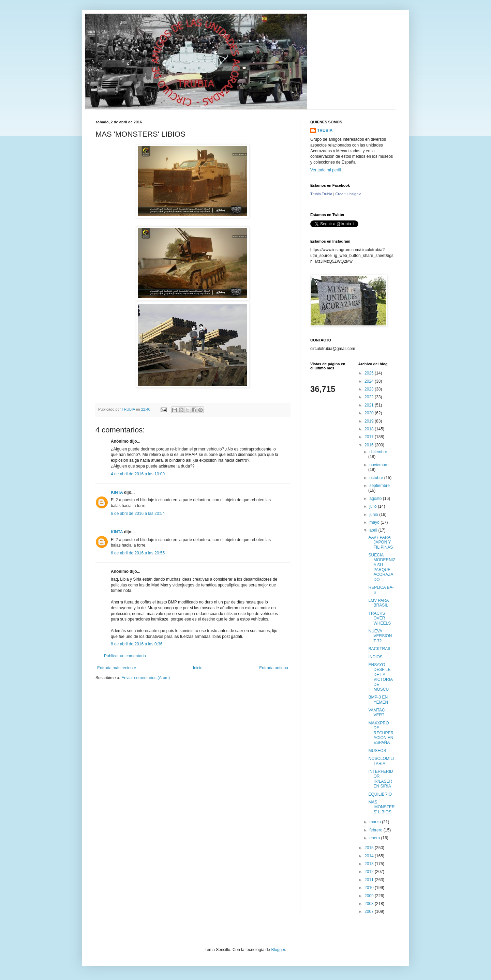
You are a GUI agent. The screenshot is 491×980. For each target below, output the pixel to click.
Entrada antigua (274, 668)
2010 (370, 888)
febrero (376, 830)
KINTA (117, 492)
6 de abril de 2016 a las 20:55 (138, 553)
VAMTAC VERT (376, 713)
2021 (370, 405)
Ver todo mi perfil (326, 170)
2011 (370, 880)
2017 (370, 437)
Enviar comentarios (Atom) (146, 678)
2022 (370, 397)
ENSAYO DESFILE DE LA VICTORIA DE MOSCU (380, 677)
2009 (370, 896)
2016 (370, 445)
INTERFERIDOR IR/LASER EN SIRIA (381, 779)
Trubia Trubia (321, 194)
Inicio (198, 668)
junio (374, 515)
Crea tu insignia (348, 194)
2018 (370, 429)
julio (374, 506)
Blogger (278, 950)
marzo (376, 822)
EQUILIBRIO (380, 794)
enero (375, 838)
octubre (377, 478)
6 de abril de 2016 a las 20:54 (138, 514)
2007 (370, 912)
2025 (370, 373)
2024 (370, 381)
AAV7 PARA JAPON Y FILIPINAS (381, 542)
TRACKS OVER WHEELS (380, 618)
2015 (370, 848)
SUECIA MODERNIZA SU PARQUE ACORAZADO (382, 567)
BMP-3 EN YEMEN (378, 700)
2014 (370, 856)
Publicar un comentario (125, 656)
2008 (370, 904)
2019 (370, 421)
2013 (370, 864)
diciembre (378, 452)
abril (374, 530)
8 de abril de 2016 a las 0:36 (137, 644)
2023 (370, 389)
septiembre (379, 486)
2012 (370, 872)
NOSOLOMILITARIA (381, 761)
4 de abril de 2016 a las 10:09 (138, 474)
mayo (375, 522)
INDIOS (375, 657)
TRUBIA (325, 131)
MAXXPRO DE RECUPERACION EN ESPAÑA (381, 733)
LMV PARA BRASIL (378, 603)
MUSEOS (377, 751)
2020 (370, 413)
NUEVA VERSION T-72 (380, 636)
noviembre (379, 465)
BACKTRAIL (380, 649)
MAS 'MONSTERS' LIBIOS (381, 807)
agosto (376, 499)
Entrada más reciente (117, 668)
